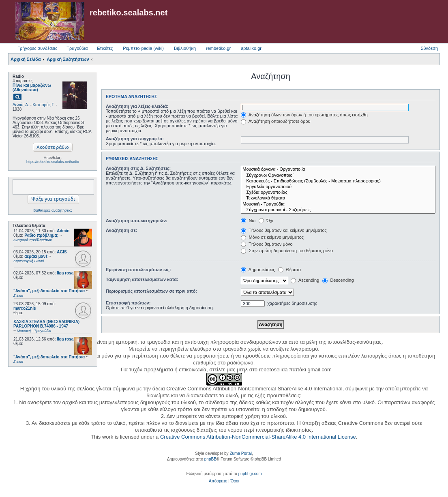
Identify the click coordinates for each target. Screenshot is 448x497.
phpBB (210, 459)
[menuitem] (218, 481)
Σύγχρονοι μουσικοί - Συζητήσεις (338, 210)
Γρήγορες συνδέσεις (37, 48)
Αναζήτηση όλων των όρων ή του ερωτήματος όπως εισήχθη (304, 115)
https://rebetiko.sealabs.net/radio (53, 162)
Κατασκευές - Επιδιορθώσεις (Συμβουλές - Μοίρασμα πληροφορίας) (338, 181)
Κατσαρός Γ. (44, 105)
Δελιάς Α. (21, 105)
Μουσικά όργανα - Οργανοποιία (338, 169)
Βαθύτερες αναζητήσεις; (53, 210)
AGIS (62, 252)
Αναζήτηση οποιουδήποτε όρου (275, 121)
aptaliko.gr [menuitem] (251, 48)
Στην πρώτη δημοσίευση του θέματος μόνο (287, 251)
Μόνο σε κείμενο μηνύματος (272, 237)
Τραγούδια (77, 48)
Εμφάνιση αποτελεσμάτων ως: (138, 270)
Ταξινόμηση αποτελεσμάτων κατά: (142, 279)
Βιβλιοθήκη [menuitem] (185, 48)
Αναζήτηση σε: (121, 230)
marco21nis (25, 308)
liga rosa (65, 273)
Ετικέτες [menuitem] (105, 48)
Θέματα (289, 270)
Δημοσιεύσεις (258, 270)
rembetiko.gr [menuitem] (218, 48)
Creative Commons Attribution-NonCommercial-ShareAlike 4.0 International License (258, 437)
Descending (338, 280)
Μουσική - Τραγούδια (338, 204)
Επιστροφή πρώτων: (128, 303)
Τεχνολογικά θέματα (338, 198)
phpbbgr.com (250, 474)
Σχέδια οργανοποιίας (338, 193)
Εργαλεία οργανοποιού (338, 187)
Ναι (248, 221)
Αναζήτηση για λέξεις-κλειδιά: (137, 106)
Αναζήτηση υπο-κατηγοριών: (137, 221)
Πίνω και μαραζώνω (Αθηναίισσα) (32, 88)
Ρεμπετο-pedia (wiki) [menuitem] (143, 48)
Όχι (266, 221)
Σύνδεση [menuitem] (429, 48)
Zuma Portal (240, 453)
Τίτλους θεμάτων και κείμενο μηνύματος (284, 230)
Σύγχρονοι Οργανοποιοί (338, 176)
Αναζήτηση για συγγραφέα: (135, 139)
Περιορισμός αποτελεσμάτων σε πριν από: (151, 291)
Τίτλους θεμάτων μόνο (267, 244)
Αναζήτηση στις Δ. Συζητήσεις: (138, 168)
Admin (63, 231)
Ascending (305, 280)
